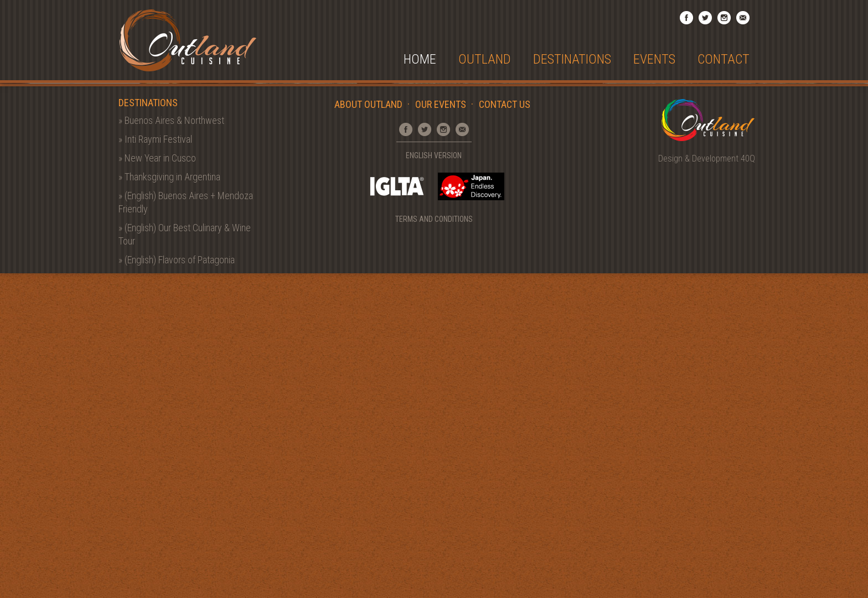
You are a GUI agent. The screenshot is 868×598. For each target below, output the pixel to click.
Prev (22, 240)
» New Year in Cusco (157, 483)
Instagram (724, 18)
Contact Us (505, 429)
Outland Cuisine (188, 40)
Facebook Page (686, 18)
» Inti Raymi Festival (155, 464)
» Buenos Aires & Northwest (171, 445)
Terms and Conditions (434, 544)
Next (846, 240)
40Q (748, 483)
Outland (485, 59)
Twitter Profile (705, 18)
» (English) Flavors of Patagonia (177, 584)
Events (654, 59)
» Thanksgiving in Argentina (169, 501)
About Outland (368, 429)
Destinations (572, 59)
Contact (724, 59)
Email (743, 18)
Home (420, 59)
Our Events (441, 429)
